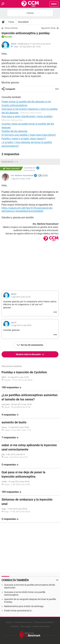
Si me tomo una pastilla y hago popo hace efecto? (29, 135)
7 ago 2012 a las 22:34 (21, 297)
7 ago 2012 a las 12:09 (21, 179)
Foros (11, 22)
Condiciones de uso (23, 622)
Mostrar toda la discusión (29, 354)
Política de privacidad (44, 622)
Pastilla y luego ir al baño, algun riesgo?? (24, 139)
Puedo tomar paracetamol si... (19, 611)
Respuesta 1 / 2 (10, 162)
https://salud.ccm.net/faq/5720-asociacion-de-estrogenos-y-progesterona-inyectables (27, 210)
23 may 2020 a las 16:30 (30, 47)
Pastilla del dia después (14, 131)
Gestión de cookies (41, 626)
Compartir (10, 89)
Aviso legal (26, 626)
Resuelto (8, 37)
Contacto (14, 626)
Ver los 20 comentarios (32, 345)
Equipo (9, 622)
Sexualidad (23, 22)
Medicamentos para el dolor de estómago (24, 606)
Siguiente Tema (48, 28)
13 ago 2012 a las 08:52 (21, 325)
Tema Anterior (11, 28)
